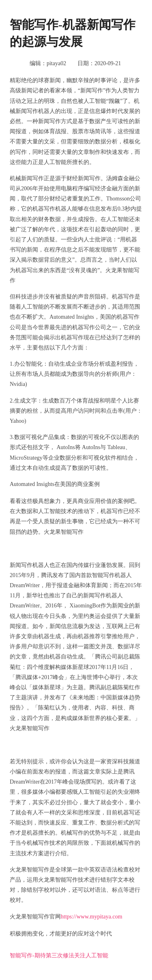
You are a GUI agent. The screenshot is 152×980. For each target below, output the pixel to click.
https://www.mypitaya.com (92, 917)
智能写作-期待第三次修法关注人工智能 (59, 955)
